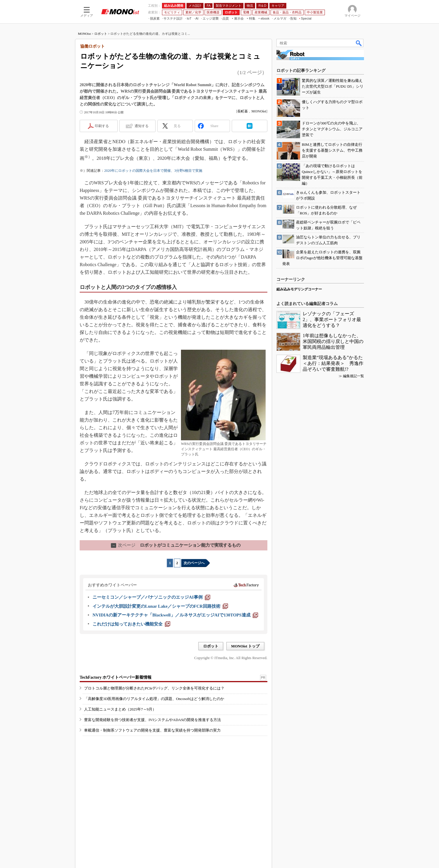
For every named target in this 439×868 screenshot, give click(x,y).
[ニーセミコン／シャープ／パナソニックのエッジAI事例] (151, 597)
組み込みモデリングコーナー (299, 289)
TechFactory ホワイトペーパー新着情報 (116, 677)
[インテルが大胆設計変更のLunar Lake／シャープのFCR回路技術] (160, 606)
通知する (142, 126)
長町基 (243, 111)
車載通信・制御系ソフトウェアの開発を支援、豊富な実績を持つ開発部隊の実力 (152, 730)
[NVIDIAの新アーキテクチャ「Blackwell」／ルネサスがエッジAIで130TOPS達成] (175, 615)
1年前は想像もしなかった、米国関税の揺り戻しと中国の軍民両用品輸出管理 (333, 341)
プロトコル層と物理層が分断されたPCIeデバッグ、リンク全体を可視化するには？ (154, 688)
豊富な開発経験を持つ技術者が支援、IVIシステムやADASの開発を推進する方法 (153, 720)
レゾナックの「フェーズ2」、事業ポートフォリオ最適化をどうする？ (332, 319)
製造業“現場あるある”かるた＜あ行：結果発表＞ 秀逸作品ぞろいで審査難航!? (333, 363)
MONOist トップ (245, 646)
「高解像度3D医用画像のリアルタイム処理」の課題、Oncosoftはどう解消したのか (154, 699)
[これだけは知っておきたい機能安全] (131, 624)
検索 (359, 43)
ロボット (101, 34)
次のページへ (194, 563)
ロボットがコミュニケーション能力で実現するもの (176, 545)
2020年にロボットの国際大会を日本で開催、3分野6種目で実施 (153, 171)
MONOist (84, 34)
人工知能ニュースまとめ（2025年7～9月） (120, 709)
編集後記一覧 (353, 376)
